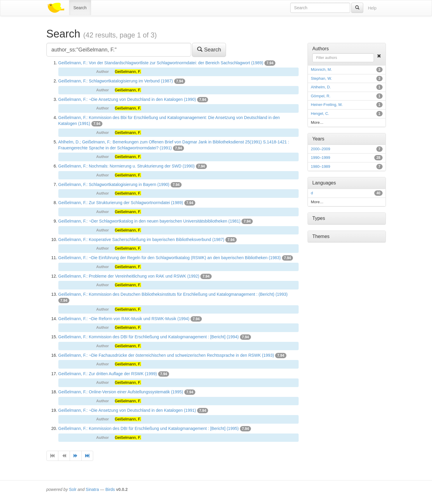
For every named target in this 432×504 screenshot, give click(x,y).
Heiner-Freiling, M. (327, 105)
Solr (73, 489)
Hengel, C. (320, 114)
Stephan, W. (321, 78)
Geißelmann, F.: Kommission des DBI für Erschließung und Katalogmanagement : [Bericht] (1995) (149, 428)
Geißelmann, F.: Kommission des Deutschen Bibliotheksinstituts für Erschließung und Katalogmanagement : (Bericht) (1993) (173, 294)
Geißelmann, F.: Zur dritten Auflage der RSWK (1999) (108, 374)
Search (80, 8)
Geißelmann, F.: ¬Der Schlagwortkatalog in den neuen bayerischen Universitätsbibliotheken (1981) (149, 221)
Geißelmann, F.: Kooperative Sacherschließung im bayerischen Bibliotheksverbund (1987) (141, 240)
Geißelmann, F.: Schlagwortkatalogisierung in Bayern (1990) (114, 184)
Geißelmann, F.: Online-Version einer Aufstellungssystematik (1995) (121, 392)
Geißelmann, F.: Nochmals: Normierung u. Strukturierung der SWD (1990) (127, 166)
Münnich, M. (321, 69)
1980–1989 (321, 166)
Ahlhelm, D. (321, 87)
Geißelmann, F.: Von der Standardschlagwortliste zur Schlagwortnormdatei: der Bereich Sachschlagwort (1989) (161, 63)
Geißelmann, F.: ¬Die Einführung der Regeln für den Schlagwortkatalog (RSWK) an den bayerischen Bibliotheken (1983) (170, 258)
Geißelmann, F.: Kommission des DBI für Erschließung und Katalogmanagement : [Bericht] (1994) (149, 337)
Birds (110, 489)
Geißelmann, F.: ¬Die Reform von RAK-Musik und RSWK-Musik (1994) (124, 319)
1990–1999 (321, 158)
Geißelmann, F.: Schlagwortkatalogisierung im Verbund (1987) (116, 81)
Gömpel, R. (321, 96)
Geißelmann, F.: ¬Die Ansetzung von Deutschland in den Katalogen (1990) (127, 99)
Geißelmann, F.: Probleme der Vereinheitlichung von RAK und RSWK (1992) (129, 276)
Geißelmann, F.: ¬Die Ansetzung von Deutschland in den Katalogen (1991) (127, 410)
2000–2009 (321, 149)
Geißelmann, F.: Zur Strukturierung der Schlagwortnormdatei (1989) (121, 203)
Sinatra (92, 489)
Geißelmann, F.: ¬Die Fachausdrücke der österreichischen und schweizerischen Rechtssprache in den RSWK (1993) (166, 355)
